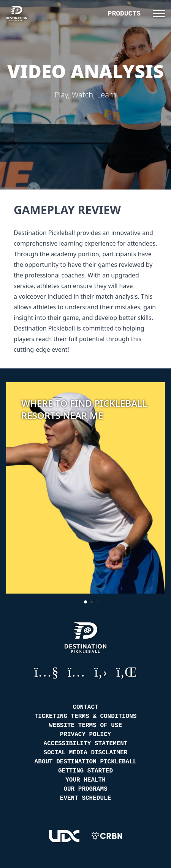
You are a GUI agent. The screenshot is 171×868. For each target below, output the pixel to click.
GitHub (101, 672)
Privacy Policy (85, 735)
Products (124, 14)
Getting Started (85, 771)
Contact (85, 707)
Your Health (85, 780)
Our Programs (85, 789)
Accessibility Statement (86, 744)
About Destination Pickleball (86, 762)
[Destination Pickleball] (21, 14)
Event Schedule (85, 798)
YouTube (46, 672)
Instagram (76, 672)
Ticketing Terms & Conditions (86, 716)
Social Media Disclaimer (86, 753)
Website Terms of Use (85, 725)
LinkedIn (127, 672)
